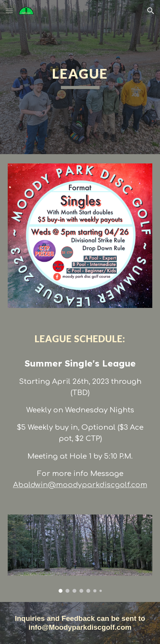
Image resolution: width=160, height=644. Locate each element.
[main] (80, 77)
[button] (9, 11)
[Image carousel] (80, 554)
